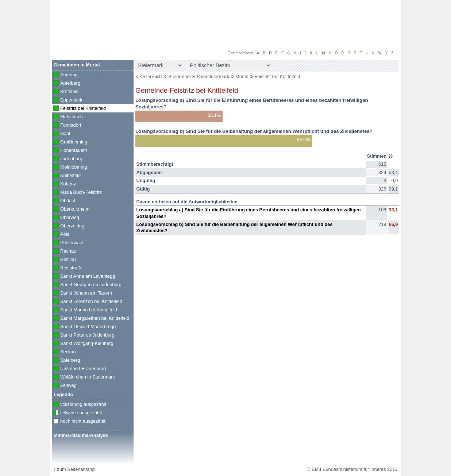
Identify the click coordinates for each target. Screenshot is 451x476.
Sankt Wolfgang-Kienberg (83, 344)
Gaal (61, 134)
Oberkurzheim (71, 210)
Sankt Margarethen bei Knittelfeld (90, 319)
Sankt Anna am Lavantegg (83, 277)
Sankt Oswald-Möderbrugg (84, 327)
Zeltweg (64, 386)
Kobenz (64, 184)
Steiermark (180, 76)
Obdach (64, 201)
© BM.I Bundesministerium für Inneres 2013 (352, 469)
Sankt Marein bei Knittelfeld (84, 310)
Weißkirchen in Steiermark (83, 377)
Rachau (64, 252)
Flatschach (67, 117)
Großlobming (70, 142)
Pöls (61, 235)
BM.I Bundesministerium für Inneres (99, 37)
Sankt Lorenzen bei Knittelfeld (87, 302)
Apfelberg (66, 84)
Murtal (242, 76)
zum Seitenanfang (74, 469)
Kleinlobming (69, 168)
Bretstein (65, 92)
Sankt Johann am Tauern (82, 293)
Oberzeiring (68, 226)
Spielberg (66, 361)
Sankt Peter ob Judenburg (83, 335)
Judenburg (67, 159)
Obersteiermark (214, 76)
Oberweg (65, 218)
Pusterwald (68, 243)
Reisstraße (67, 268)
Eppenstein (68, 100)
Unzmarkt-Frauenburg (79, 369)
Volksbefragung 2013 (372, 8)
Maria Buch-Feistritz (77, 193)
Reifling (64, 260)
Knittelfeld (66, 176)
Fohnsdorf (67, 126)
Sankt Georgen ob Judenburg (87, 285)
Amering (65, 75)
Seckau (64, 352)
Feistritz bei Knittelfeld (277, 76)
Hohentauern (70, 151)
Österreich (151, 76)
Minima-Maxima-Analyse (81, 435)
